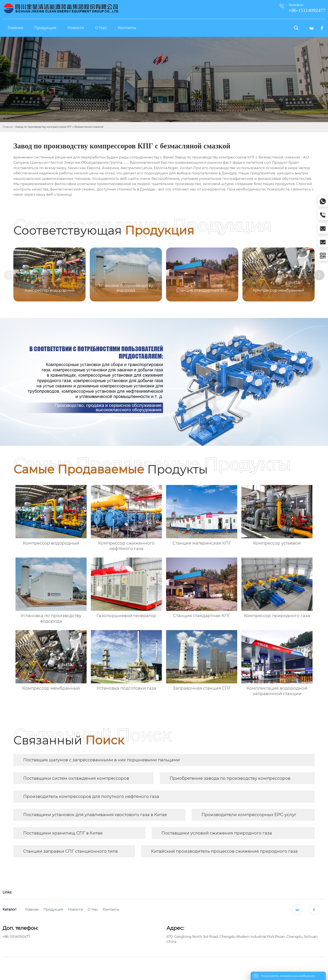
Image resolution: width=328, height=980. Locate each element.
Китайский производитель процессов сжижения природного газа (224, 851)
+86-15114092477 (16, 937)
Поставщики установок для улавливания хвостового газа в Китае (95, 815)
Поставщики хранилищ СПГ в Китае (63, 833)
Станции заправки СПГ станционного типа (70, 851)
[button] (319, 275)
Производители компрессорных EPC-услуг (249, 815)
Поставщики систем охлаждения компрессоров (76, 778)
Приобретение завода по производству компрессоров (230, 778)
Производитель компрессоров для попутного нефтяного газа (91, 796)
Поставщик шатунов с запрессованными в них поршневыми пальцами (102, 760)
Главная (8, 127)
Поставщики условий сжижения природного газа (217, 833)
